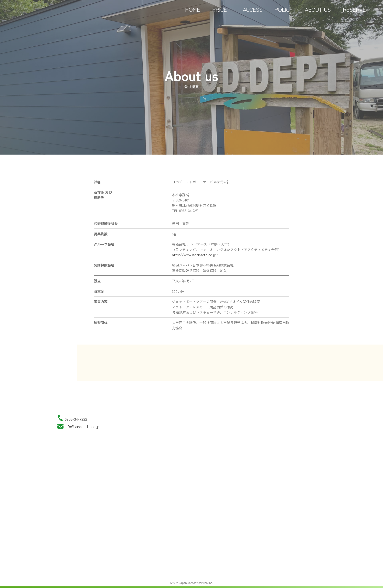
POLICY (284, 12)
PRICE (221, 12)
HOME (193, 12)
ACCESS (253, 12)
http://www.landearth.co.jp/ (195, 255)
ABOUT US (318, 12)
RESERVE (354, 12)
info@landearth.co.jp (82, 426)
